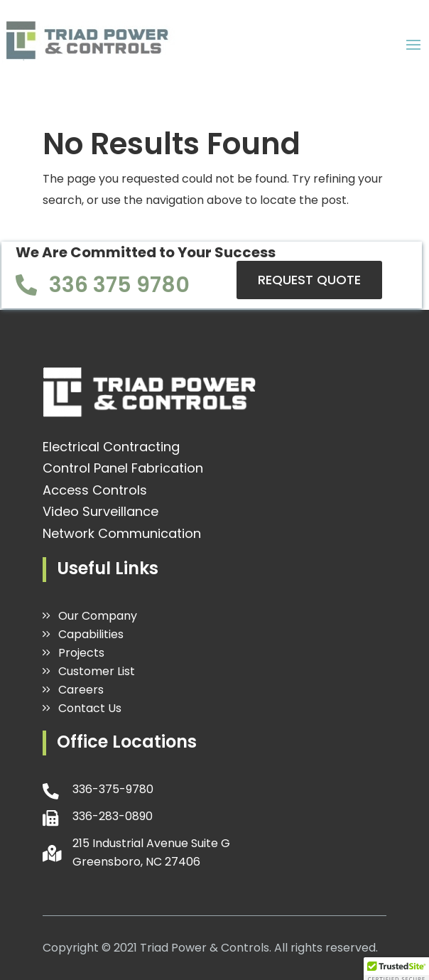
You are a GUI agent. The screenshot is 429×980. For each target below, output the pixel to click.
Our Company (98, 616)
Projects (81, 653)
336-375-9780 (113, 789)
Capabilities (91, 634)
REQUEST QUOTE (309, 280)
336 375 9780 (119, 285)
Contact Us (90, 708)
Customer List (97, 671)
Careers (81, 690)
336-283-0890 (113, 816)
